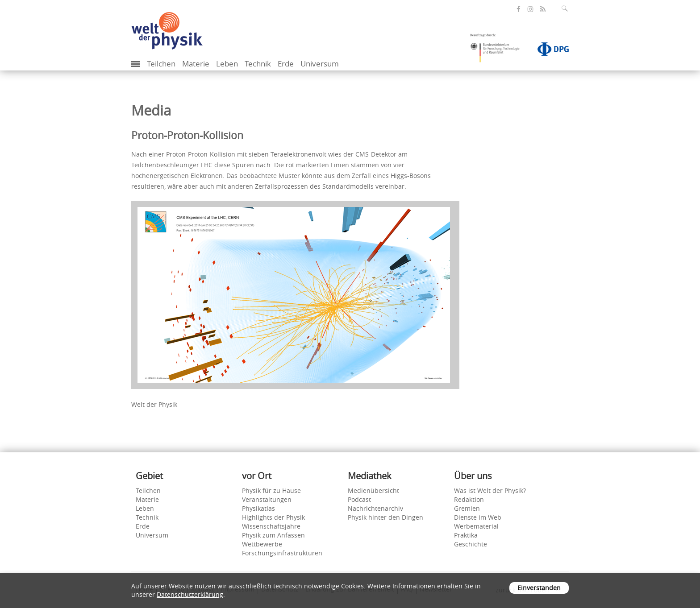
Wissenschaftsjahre (271, 526)
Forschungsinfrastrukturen (282, 553)
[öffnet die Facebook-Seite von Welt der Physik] (519, 9)
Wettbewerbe (262, 544)
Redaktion (469, 499)
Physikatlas (258, 508)
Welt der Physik (154, 404)
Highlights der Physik (273, 517)
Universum (320, 64)
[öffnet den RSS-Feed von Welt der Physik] (543, 9)
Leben (227, 64)
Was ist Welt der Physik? (490, 490)
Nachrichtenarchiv (375, 508)
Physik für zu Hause (271, 490)
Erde (286, 64)
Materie (196, 64)
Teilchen (161, 64)
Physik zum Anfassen (273, 535)
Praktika (466, 535)
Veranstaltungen (267, 499)
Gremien (467, 508)
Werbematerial (476, 526)
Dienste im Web (478, 517)
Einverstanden (539, 588)
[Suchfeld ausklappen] (567, 8)
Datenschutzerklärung (190, 594)
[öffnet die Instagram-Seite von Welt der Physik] (530, 9)
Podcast (359, 499)
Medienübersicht (373, 490)
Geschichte (471, 544)
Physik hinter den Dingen (385, 517)
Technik (258, 64)
